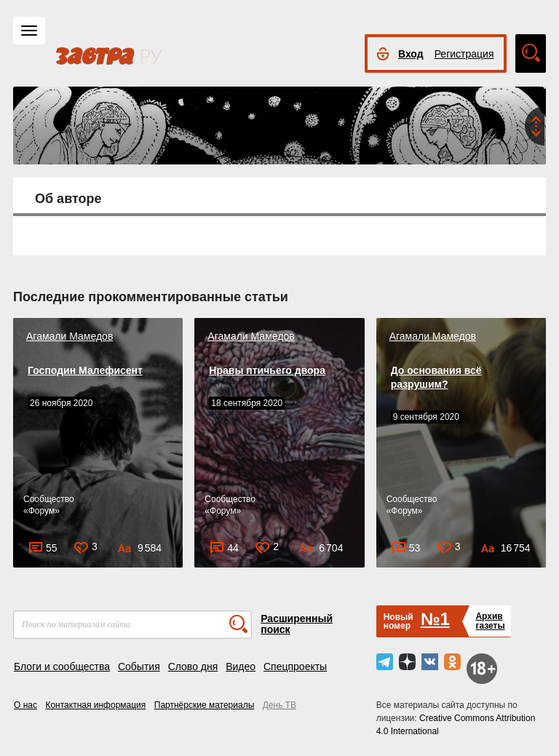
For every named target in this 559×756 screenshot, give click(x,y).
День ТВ (279, 705)
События (139, 667)
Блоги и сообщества (62, 667)
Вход (411, 54)
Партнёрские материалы (205, 705)
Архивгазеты (490, 621)
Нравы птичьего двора (267, 370)
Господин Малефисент (85, 370)
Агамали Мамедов (70, 336)
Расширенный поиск (297, 624)
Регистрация (464, 54)
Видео (241, 667)
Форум (41, 511)
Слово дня (193, 667)
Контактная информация (95, 705)
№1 (435, 619)
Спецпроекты (295, 667)
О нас (25, 705)
